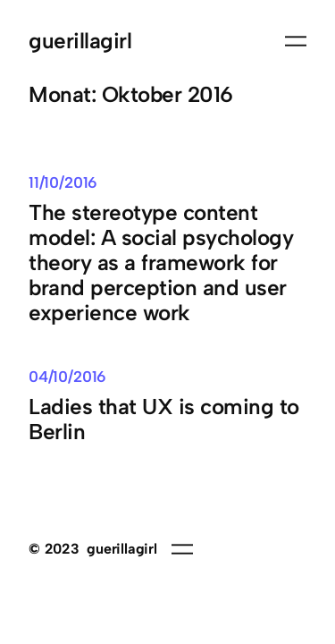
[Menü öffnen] (296, 41)
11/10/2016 (63, 182)
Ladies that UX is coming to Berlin (164, 419)
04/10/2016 (67, 377)
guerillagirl (80, 41)
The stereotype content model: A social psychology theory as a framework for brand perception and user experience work (161, 263)
